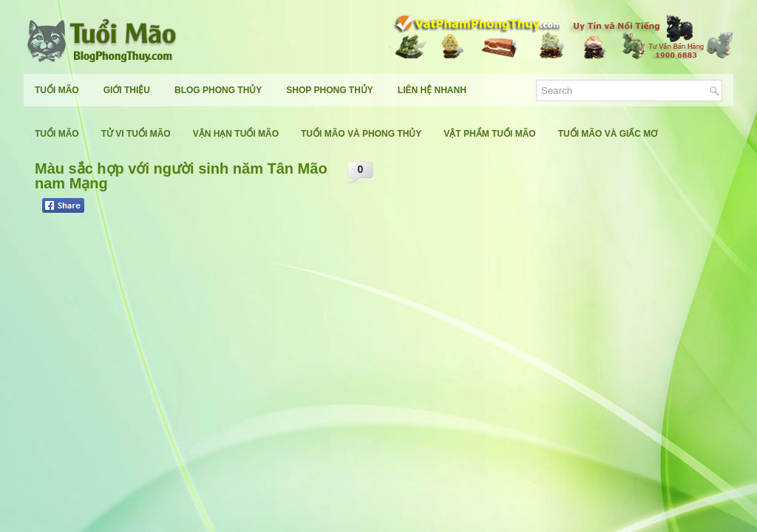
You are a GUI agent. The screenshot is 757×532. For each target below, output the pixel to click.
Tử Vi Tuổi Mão (136, 134)
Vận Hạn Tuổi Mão (236, 134)
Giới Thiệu (127, 90)
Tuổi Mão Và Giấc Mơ (608, 134)
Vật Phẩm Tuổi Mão (489, 134)
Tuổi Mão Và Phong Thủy (361, 134)
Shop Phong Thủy (329, 90)
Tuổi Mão (57, 90)
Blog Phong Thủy (218, 90)
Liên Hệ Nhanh (432, 90)
